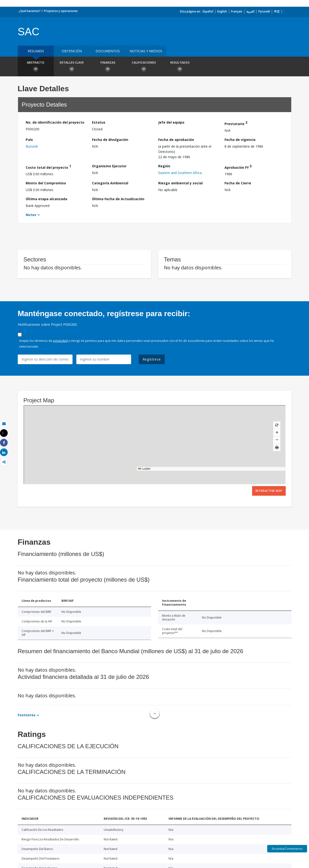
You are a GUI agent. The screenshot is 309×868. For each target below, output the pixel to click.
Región (164, 166)
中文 (277, 11)
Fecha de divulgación (110, 140)
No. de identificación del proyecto (55, 122)
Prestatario (236, 123)
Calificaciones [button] (144, 67)
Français (237, 11)
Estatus (99, 122)
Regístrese (152, 359)
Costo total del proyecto (48, 167)
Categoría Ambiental (110, 183)
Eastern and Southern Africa (180, 173)
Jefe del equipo (171, 122)
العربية (250, 11)
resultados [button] (180, 67)
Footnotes (27, 715)
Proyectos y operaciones (61, 11)
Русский (264, 11)
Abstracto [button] (36, 67)
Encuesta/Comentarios (287, 849)
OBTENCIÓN (72, 51)
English (222, 11)
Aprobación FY (238, 167)
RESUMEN (36, 51)
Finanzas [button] (108, 67)
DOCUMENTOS (108, 51)
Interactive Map (269, 491)
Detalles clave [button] (72, 67)
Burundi (32, 146)
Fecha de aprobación (176, 140)
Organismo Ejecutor (109, 166)
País (29, 140)
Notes (31, 215)
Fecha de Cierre (238, 183)
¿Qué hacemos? (30, 11)
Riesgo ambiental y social (180, 183)
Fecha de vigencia (240, 140)
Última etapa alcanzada (46, 199)
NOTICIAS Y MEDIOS (146, 51)
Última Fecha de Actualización (118, 199)
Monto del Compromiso (46, 183)
